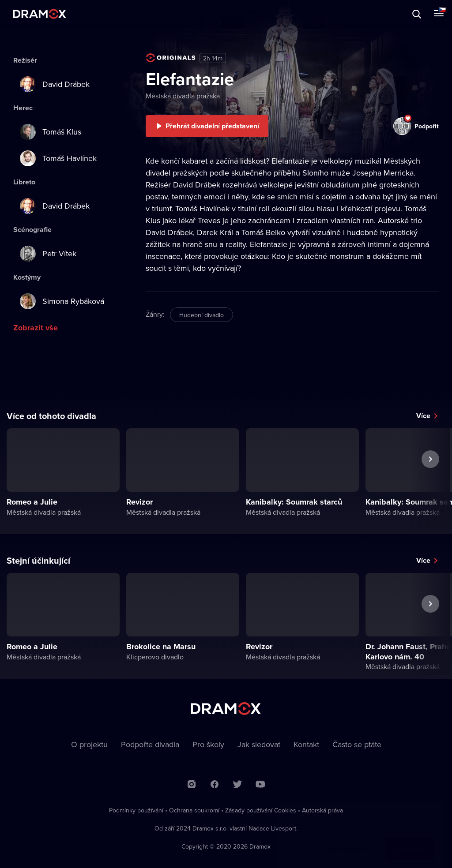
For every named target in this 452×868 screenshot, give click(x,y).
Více (423, 416)
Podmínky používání (136, 810)
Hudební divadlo (202, 315)
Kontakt (306, 744)
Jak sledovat (259, 744)
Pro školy (208, 744)
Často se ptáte (357, 744)
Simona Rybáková (62, 301)
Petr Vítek (48, 254)
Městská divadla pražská (183, 96)
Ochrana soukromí (194, 810)
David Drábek (55, 84)
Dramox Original (171, 58)
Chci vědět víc (349, 840)
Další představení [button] (430, 479)
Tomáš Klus (51, 132)
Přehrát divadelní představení (212, 126)
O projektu (89, 744)
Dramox (40, 14)
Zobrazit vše (36, 328)
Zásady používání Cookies (261, 810)
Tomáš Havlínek (58, 158)
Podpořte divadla (150, 744)
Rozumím (410, 840)
